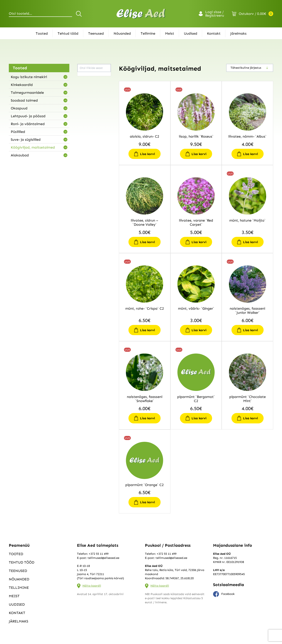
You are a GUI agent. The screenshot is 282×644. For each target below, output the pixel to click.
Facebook (224, 594)
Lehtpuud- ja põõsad (28, 116)
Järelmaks (238, 33)
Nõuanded (122, 33)
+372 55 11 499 (99, 554)
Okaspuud (19, 108)
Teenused (96, 33)
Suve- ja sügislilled (26, 140)
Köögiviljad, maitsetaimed (33, 147)
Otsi (79, 14)
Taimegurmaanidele (27, 93)
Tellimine (148, 33)
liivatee (85, 81)
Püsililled (18, 132)
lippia (83, 86)
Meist (170, 33)
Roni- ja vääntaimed (28, 124)
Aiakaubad (20, 155)
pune (83, 101)
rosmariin (86, 106)
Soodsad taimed (24, 100)
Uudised (191, 33)
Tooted (42, 33)
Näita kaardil (92, 586)
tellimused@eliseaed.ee (103, 558)
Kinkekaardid (22, 85)
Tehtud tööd (68, 33)
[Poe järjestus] (250, 68)
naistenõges (88, 96)
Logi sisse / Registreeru (215, 14)
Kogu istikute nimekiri (29, 77)
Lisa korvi (147, 154)
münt (83, 91)
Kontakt (214, 33)
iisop (83, 76)
